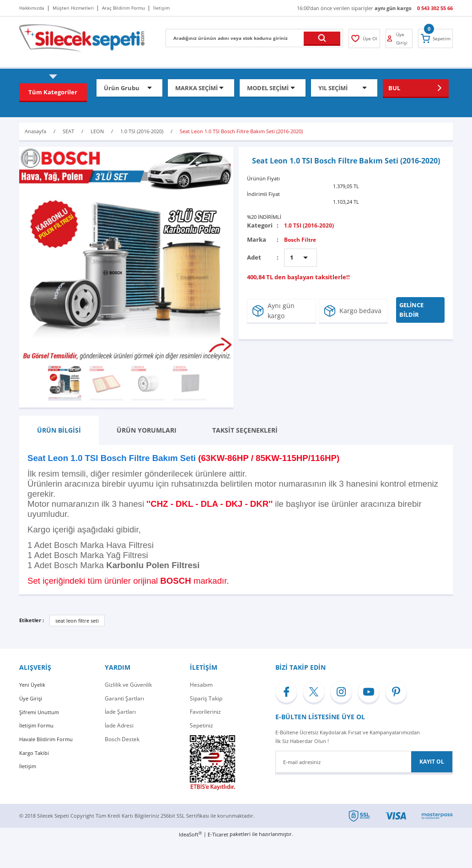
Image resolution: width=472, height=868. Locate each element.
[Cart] (436, 38)
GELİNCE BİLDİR (414, 310)
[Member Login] (364, 38)
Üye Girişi (32, 698)
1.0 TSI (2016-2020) (309, 225)
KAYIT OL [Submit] (432, 762)
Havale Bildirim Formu (48, 739)
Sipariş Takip (206, 698)
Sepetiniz (201, 725)
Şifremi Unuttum (40, 712)
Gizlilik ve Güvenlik (128, 685)
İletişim (28, 766)
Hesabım (201, 685)
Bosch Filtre (302, 239)
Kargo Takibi (35, 752)
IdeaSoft (190, 834)
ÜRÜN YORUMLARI (147, 430)
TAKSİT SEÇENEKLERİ (245, 430)
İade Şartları (120, 712)
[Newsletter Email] (364, 762)
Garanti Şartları (124, 698)
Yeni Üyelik (33, 685)
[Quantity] (300, 258)
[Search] (254, 38)
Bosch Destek (122, 739)
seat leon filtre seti (77, 621)
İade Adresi (119, 725)
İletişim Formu (37, 725)
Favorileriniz (205, 712)
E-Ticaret (218, 834)
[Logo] (82, 37)
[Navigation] (53, 92)
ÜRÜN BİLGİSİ (59, 430)
